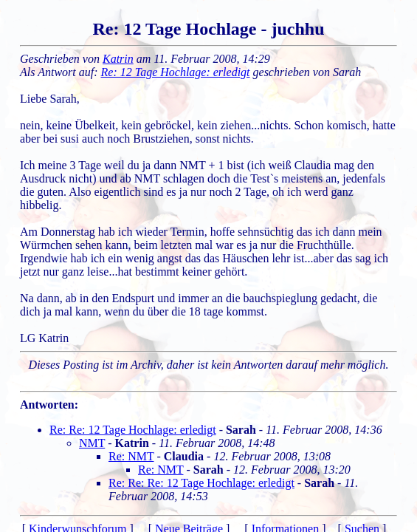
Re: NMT (131, 456)
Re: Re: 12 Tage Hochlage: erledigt (133, 430)
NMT (92, 443)
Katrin (118, 59)
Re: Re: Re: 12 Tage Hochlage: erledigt (201, 483)
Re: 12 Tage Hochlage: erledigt (176, 72)
